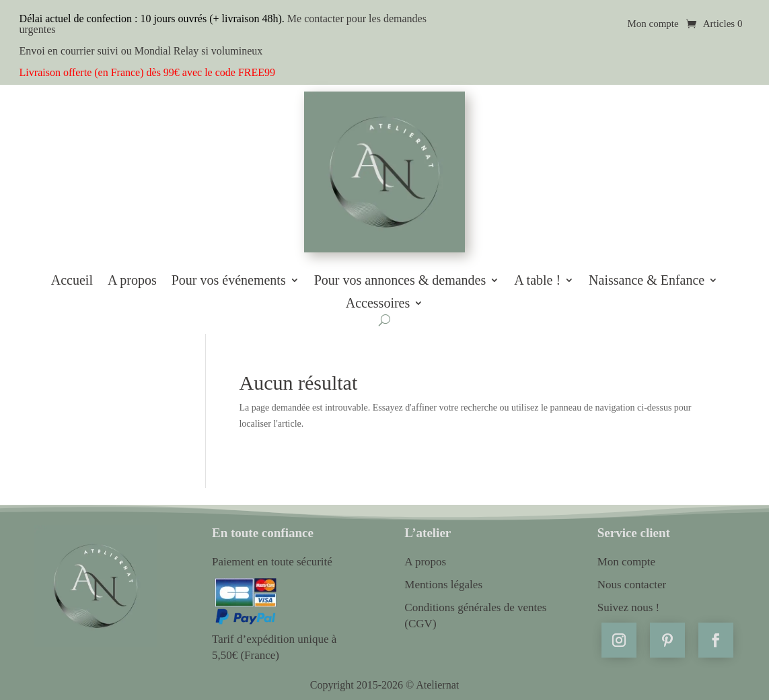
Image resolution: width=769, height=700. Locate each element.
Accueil (72, 281)
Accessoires (378, 304)
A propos (132, 281)
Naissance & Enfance (647, 281)
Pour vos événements (229, 281)
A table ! (537, 281)
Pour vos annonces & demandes (400, 281)
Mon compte (653, 24)
